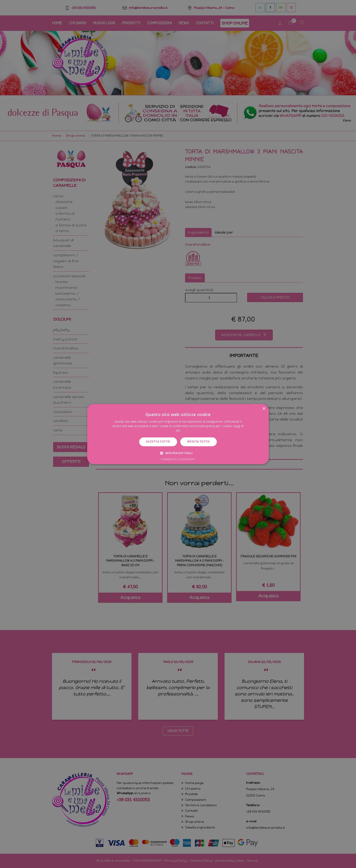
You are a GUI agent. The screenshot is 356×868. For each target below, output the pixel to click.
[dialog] (178, 434)
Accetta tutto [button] (158, 442)
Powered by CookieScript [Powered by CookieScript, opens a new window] (178, 459)
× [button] (264, 409)
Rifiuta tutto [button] (199, 442)
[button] (178, 453)
